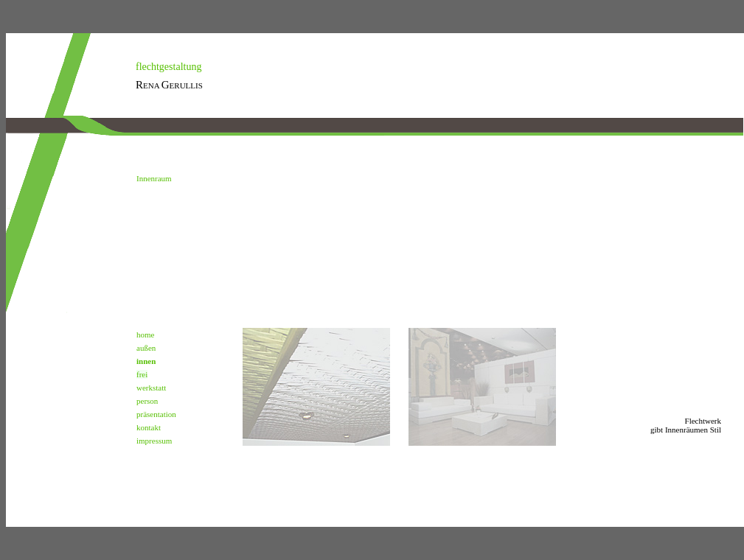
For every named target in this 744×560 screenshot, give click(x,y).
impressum (154, 441)
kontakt (149, 427)
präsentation (156, 414)
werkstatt (151, 388)
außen (146, 348)
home (145, 335)
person (147, 401)
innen (146, 361)
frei (142, 374)
